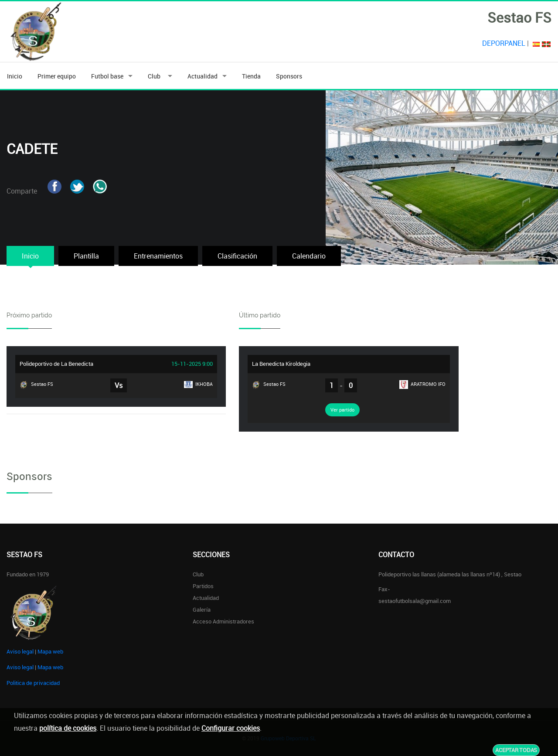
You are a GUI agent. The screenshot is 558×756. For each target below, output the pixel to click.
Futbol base (107, 76)
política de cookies (68, 728)
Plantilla (86, 256)
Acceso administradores (223, 621)
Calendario (309, 256)
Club (155, 76)
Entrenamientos (158, 256)
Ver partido (342, 410)
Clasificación (237, 256)
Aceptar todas (516, 750)
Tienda (251, 76)
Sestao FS (36, 385)
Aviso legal (20, 651)
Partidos (203, 586)
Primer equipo (57, 76)
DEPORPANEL (504, 43)
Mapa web (50, 651)
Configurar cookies (231, 728)
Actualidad (202, 76)
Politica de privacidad (33, 683)
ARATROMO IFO (422, 385)
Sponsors (289, 76)
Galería (202, 610)
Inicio (15, 76)
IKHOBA (198, 384)
